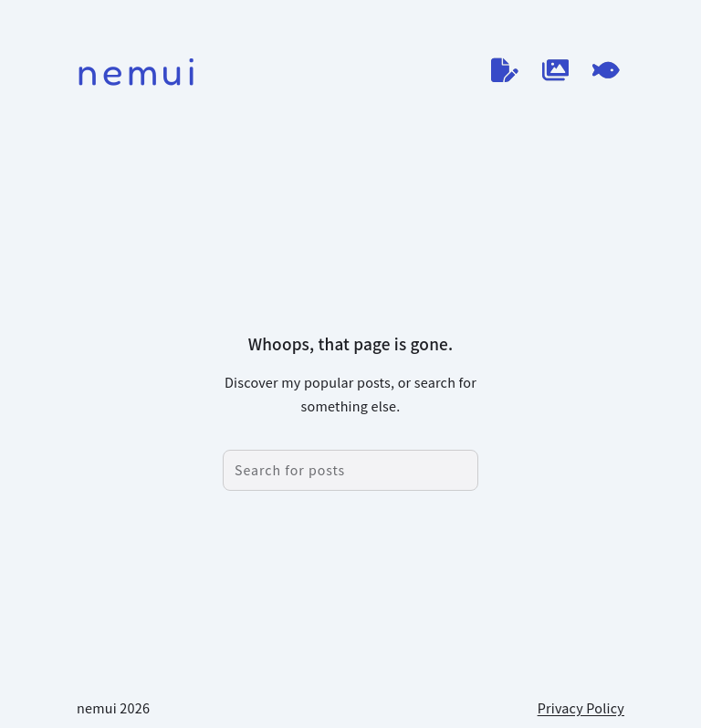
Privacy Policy (581, 707)
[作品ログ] (556, 70)
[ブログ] (505, 70)
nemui (138, 71)
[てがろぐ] (606, 70)
